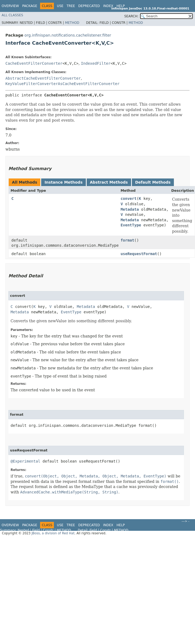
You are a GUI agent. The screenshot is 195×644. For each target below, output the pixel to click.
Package (30, 6)
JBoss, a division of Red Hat (53, 533)
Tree (71, 6)
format (127, 240)
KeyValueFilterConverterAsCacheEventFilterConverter (62, 84)
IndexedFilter (96, 63)
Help (121, 6)
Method (72, 23)
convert (129, 199)
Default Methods (153, 182)
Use (60, 6)
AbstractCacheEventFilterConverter (43, 78)
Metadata (130, 209)
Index (108, 6)
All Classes (12, 15)
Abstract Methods (109, 182)
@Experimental (25, 461)
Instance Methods (63, 182)
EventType (131, 225)
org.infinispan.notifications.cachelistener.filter (68, 35)
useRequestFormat (139, 254)
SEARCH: (131, 16)
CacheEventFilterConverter (34, 63)
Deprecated (89, 6)
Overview (10, 6)
